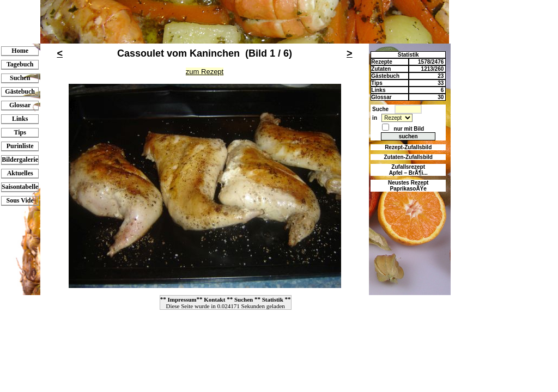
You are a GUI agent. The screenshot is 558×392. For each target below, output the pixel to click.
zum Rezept (205, 72)
